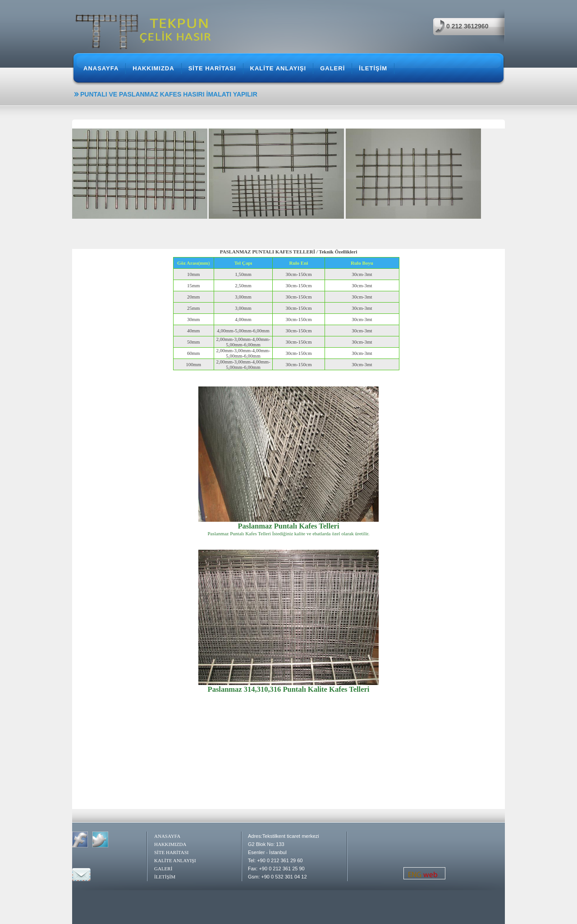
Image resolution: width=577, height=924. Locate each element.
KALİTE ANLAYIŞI (278, 68)
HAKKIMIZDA (153, 68)
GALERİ (332, 68)
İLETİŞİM (373, 68)
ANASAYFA (101, 68)
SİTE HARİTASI (212, 68)
